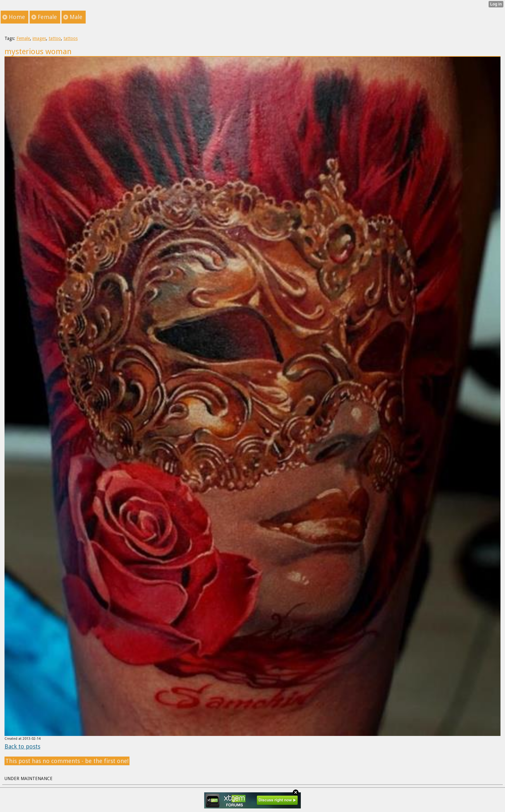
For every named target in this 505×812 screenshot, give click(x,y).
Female (23, 38)
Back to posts (22, 746)
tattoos (71, 38)
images (39, 38)
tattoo (55, 38)
